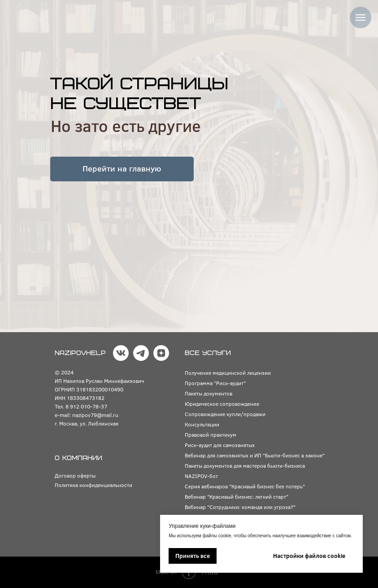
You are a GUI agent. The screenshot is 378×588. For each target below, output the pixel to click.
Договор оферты (75, 475)
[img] (59, 15)
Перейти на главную (122, 168)
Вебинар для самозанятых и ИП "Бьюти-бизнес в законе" (255, 455)
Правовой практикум (211, 434)
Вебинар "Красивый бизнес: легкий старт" (237, 496)
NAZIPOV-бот (201, 476)
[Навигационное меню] (361, 18)
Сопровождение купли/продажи (225, 414)
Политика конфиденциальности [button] (93, 485)
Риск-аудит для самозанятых (220, 445)
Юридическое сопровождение (222, 404)
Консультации (202, 424)
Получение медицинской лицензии (228, 373)
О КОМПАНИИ (78, 458)
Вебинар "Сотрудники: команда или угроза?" (240, 507)
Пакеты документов (209, 393)
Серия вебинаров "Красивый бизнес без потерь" (245, 486)
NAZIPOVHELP (80, 353)
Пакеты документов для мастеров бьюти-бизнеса (245, 465)
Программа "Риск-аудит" (215, 383)
